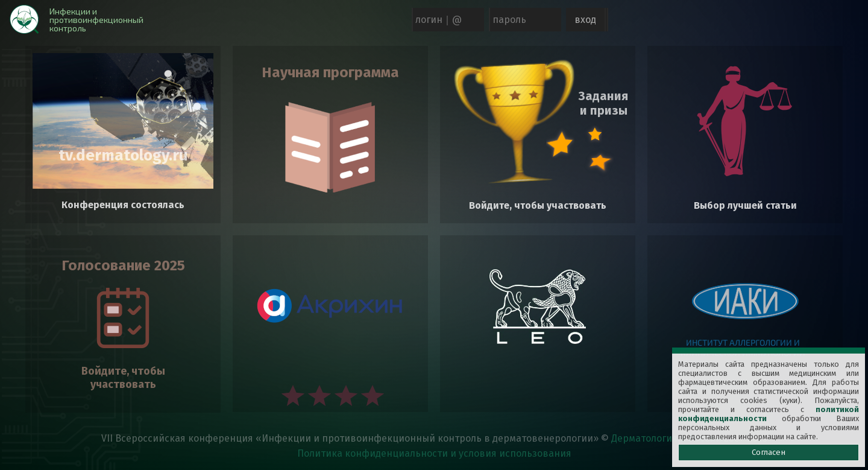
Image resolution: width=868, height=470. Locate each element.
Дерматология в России (666, 438)
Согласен (769, 453)
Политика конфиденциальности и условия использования (434, 453)
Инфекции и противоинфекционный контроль (96, 20)
